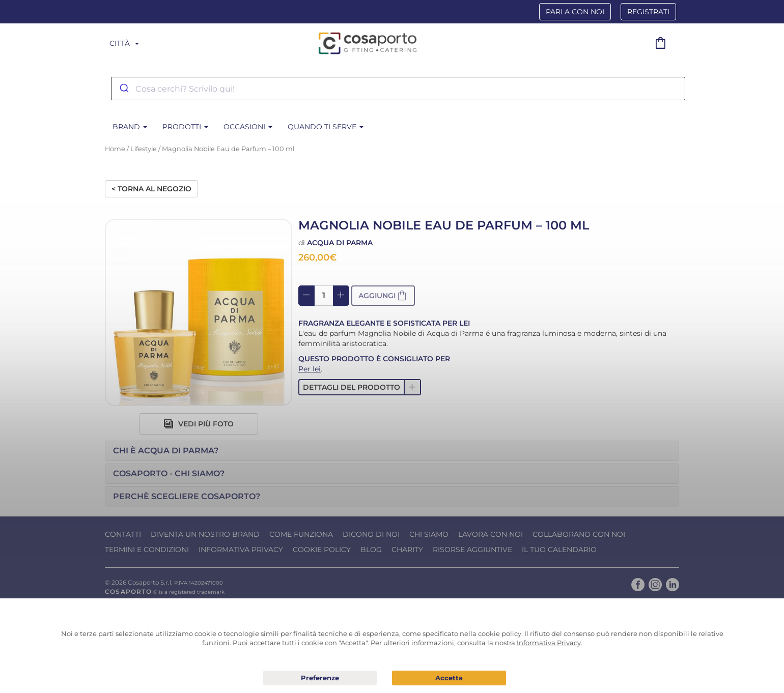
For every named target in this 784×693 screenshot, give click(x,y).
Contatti (123, 534)
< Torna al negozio (151, 189)
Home (115, 149)
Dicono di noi (371, 534)
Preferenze (320, 678)
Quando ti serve (326, 127)
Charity (407, 550)
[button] (360, 387)
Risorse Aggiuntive (472, 550)
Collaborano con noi (579, 534)
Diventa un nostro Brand (205, 534)
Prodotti (185, 127)
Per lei (310, 369)
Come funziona (301, 534)
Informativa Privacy (241, 550)
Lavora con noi (491, 534)
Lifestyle (144, 149)
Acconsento (449, 678)
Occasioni (248, 127)
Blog (371, 550)
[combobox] (398, 89)
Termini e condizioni (147, 550)
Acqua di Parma (340, 243)
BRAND (130, 127)
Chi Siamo (429, 534)
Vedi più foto (199, 424)
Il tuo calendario (559, 550)
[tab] (392, 451)
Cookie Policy (322, 550)
